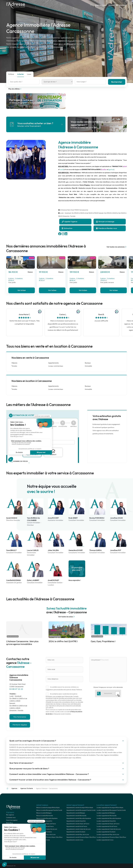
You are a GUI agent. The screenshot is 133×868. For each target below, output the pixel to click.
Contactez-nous (11, 818)
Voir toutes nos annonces (117, 247)
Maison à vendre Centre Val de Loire (47, 829)
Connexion (121, 5)
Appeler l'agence (70, 222)
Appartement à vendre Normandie (76, 816)
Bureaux (88, 363)
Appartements (53, 363)
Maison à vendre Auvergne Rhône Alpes (48, 808)
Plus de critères (15, 89)
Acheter (98, 5)
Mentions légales (20, 725)
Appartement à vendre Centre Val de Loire (78, 829)
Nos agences (10, 815)
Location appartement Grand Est (106, 821)
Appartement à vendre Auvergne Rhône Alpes (80, 808)
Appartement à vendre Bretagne (76, 813)
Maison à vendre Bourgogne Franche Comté (49, 810)
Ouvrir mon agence (12, 820)
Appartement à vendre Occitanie (76, 832)
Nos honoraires (20, 717)
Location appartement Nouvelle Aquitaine (109, 818)
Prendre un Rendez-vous (107, 228)
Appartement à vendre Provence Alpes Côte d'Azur (81, 837)
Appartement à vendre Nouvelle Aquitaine (79, 818)
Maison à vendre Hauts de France (46, 824)
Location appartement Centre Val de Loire (109, 829)
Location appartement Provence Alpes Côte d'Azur (111, 837)
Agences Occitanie (27, 788)
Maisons (14, 363)
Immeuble (88, 366)
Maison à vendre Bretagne (44, 813)
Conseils (111, 5)
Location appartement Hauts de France (108, 824)
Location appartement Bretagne (106, 813)
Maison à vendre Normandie (45, 816)
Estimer (11, 74)
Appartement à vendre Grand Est (76, 821)
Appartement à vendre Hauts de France (78, 824)
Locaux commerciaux (56, 366)
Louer (105, 5)
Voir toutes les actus (67, 617)
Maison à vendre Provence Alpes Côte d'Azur (49, 837)
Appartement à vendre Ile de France (77, 826)
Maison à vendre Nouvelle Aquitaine (47, 818)
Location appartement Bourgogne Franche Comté (111, 810)
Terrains (14, 366)
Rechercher (117, 82)
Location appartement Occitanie (106, 832)
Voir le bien (22, 290)
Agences (14, 788)
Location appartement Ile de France (107, 826)
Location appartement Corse (105, 840)
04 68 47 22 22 (16, 689)
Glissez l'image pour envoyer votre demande (108, 687)
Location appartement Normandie (107, 816)
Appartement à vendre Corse (75, 840)
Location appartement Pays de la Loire (108, 835)
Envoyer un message (105, 222)
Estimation (67, 228)
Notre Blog (9, 823)
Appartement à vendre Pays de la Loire (78, 835)
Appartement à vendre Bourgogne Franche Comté (81, 810)
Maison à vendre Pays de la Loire (46, 835)
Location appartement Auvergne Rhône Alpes (110, 808)
